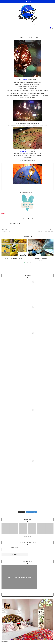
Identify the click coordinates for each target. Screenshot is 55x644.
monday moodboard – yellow (14, 258)
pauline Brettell (15, 224)
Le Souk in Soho (24, 79)
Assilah (6, 601)
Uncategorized (34, 35)
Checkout (27, 636)
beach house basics (41, 258)
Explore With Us (8, 572)
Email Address (15, 445)
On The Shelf (7, 585)
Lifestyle (4, 576)
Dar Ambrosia (5, 539)
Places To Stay (7, 605)
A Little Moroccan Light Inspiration (19, 475)
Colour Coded (7, 556)
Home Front (7, 560)
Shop (17, 636)
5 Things (6, 595)
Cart (21, 636)
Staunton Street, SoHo (25, 152)
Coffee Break (7, 579)
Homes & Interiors (8, 563)
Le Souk (27, 187)
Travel (26, 35)
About (4, 550)
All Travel (20, 35)
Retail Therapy (7, 589)
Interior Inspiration (7, 553)
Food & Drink (7, 582)
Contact (33, 636)
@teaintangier (28, 434)
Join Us (4, 569)
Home (38, 636)
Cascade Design (33, 639)
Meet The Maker (8, 566)
